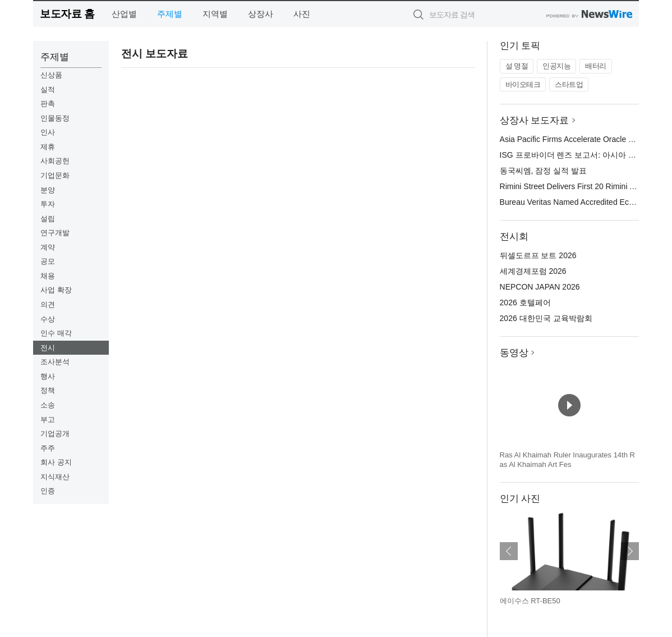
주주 (48, 448)
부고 (48, 420)
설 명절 (517, 66)
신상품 (51, 75)
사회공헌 (55, 161)
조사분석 (55, 362)
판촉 (48, 104)
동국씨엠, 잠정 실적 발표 (544, 171)
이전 (509, 551)
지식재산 (55, 477)
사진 (302, 14)
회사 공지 (56, 462)
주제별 (170, 14)
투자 (48, 204)
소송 (48, 405)
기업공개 (55, 434)
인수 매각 (56, 333)
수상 (48, 319)
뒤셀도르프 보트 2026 (538, 255)
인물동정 (55, 118)
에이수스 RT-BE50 (530, 601)
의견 (48, 304)
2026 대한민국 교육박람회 (546, 318)
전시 (48, 348)
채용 (48, 276)
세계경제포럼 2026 (533, 271)
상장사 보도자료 (535, 120)
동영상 (514, 353)
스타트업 (569, 84)
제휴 (48, 147)
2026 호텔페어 (525, 303)
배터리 (596, 66)
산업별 (124, 14)
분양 (48, 190)
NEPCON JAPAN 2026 (540, 287)
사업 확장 (56, 290)
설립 (48, 219)
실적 (48, 90)
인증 (48, 491)
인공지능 (556, 66)
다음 (630, 551)
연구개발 (55, 233)
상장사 (261, 14)
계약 (48, 247)
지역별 (215, 14)
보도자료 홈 (67, 14)
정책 (48, 390)
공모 (48, 261)
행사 (48, 376)
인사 (48, 132)
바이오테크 (523, 84)
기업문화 (55, 175)
